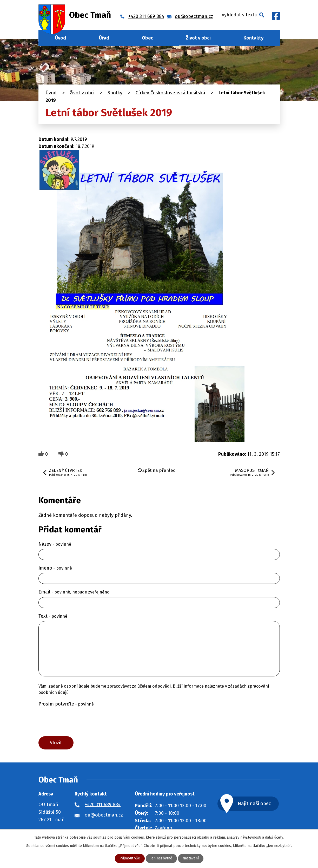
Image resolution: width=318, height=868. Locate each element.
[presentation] (78, 721)
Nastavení (191, 859)
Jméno (55, 568)
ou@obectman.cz (104, 815)
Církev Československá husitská (170, 93)
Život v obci (198, 38)
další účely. (274, 837)
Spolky (115, 93)
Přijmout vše (130, 859)
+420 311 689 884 (103, 805)
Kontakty (253, 38)
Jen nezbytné (161, 859)
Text (53, 616)
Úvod (60, 38)
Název (55, 544)
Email (74, 592)
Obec (147, 38)
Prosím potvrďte (66, 704)
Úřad (104, 38)
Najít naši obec (255, 804)
